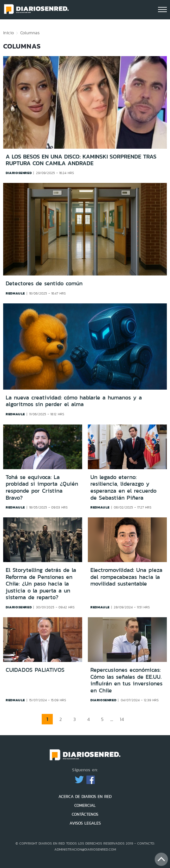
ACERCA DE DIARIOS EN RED (85, 797)
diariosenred (19, 173)
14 (122, 719)
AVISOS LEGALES (85, 823)
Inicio (9, 33)
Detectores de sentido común (44, 284)
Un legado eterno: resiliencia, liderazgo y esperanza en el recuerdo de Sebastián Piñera (123, 487)
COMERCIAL (85, 805)
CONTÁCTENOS (85, 814)
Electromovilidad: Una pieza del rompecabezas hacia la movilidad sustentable (126, 577)
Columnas (30, 33)
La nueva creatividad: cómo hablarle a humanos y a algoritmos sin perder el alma (74, 401)
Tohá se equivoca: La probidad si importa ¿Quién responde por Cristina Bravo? (42, 487)
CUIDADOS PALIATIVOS (35, 670)
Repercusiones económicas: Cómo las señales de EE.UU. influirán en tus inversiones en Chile (126, 680)
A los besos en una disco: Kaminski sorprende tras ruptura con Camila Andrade (81, 160)
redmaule (15, 293)
